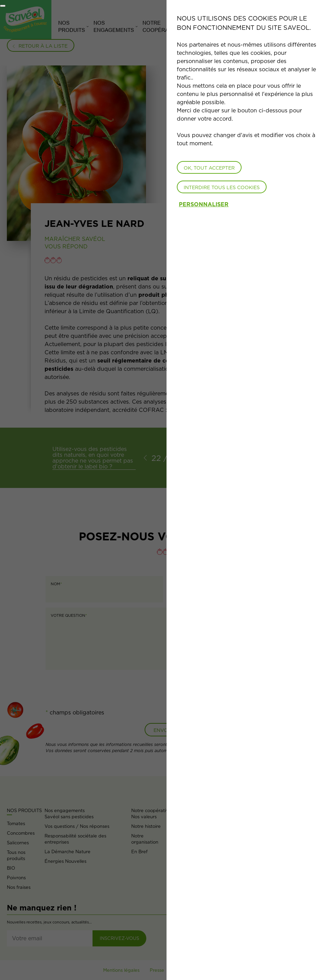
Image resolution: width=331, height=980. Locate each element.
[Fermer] (3, 6)
